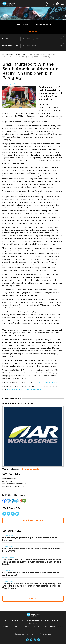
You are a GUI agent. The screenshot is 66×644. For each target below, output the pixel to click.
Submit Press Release (33, 520)
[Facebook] (4, 501)
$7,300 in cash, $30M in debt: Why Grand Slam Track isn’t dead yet (31, 574)
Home (5, 54)
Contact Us (57, 620)
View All (33, 599)
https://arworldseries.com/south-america (23, 389)
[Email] (24, 501)
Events (24, 54)
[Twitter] (8, 501)
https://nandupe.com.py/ (47, 383)
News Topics (15, 54)
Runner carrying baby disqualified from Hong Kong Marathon (30, 539)
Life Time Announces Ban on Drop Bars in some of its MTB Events (31, 550)
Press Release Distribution (38, 620)
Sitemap (33, 623)
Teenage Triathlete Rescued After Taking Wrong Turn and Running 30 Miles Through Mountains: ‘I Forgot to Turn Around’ (32, 586)
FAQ (22, 620)
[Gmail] (20, 501)
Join (49, 4)
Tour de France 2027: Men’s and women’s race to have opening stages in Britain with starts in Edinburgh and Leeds (32, 562)
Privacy (15, 620)
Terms (7, 620)
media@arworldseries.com (14, 484)
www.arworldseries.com (13, 486)
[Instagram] (16, 501)
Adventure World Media (30, 469)
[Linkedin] (12, 501)
